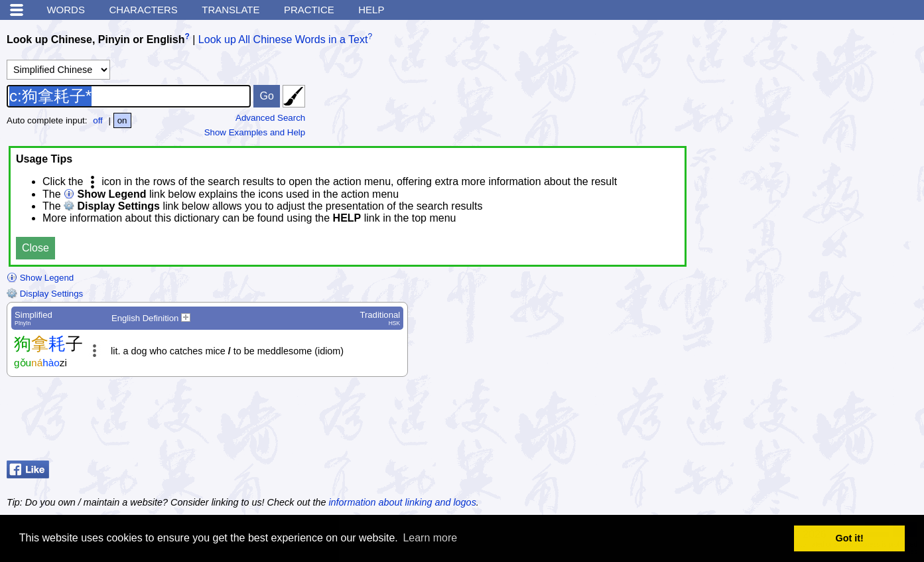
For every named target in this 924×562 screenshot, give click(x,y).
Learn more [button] (430, 538)
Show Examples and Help (255, 132)
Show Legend (40, 278)
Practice (309, 10)
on (122, 120)
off (98, 120)
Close (35, 248)
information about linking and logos (402, 502)
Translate (231, 10)
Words (66, 10)
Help (371, 10)
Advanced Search (270, 118)
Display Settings (45, 294)
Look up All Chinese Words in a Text (283, 39)
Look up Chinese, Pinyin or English (96, 39)
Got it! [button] (850, 538)
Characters (143, 10)
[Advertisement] (811, 422)
